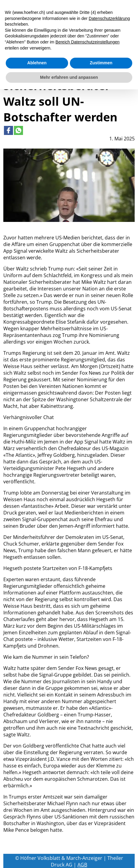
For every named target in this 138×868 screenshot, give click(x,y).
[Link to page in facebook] (8, 130)
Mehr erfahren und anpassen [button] (69, 77)
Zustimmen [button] (101, 63)
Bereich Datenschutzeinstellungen (87, 42)
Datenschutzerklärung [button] (109, 18)
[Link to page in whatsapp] (18, 130)
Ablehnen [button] (37, 63)
